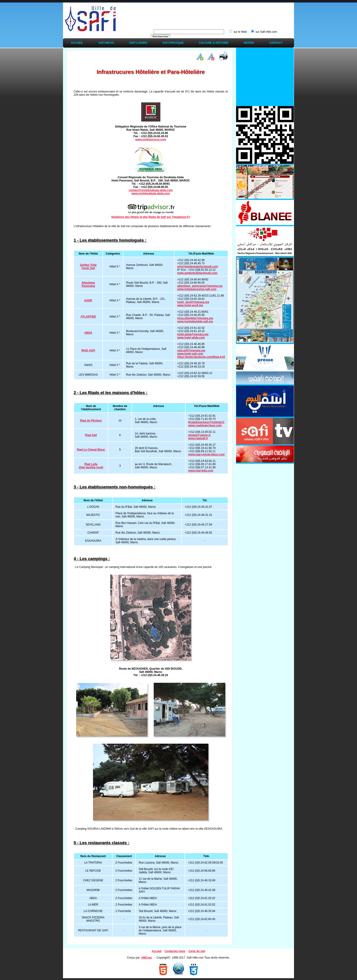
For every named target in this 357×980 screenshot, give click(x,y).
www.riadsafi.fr (198, 438)
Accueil (77, 43)
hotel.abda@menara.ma (193, 334)
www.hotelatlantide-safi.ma (195, 321)
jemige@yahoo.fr (199, 435)
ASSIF (88, 300)
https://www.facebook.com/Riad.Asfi (201, 357)
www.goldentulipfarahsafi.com (197, 273)
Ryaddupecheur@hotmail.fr (206, 422)
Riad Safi (91, 435)
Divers (249, 43)
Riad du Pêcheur (91, 421)
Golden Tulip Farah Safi (88, 267)
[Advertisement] (209, 14)
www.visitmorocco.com (151, 140)
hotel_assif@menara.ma (193, 302)
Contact (276, 43)
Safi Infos (106, 43)
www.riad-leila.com (201, 471)
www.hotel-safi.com (190, 354)
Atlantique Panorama (88, 284)
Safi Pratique (173, 43)
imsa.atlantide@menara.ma (195, 318)
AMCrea (146, 958)
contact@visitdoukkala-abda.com (151, 190)
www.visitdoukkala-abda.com (151, 193)
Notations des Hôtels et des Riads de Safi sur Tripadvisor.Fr (151, 217)
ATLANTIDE (88, 317)
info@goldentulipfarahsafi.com (198, 267)
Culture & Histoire (214, 43)
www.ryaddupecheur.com (205, 425)
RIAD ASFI (88, 350)
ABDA (88, 333)
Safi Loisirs (138, 43)
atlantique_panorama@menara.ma (200, 286)
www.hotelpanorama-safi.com (197, 289)
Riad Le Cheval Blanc (91, 450)
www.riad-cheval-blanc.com (207, 454)
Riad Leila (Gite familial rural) (91, 466)
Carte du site (197, 951)
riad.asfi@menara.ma (191, 350)
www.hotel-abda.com (191, 338)
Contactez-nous (175, 951)
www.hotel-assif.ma (190, 305)
